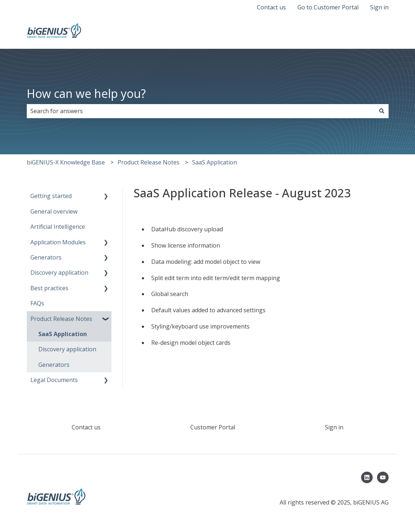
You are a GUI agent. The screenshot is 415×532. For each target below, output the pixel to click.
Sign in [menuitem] (334, 427)
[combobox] (201, 111)
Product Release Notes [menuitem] (61, 319)
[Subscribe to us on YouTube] (383, 477)
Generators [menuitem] (46, 257)
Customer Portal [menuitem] (213, 427)
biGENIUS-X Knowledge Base (66, 162)
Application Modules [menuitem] (58, 242)
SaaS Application (215, 162)
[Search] (382, 111)
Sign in (379, 7)
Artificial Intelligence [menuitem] (58, 227)
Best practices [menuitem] (49, 288)
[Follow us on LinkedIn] (367, 477)
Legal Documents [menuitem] (54, 380)
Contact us (271, 7)
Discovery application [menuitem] (59, 273)
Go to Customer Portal (328, 7)
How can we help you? (86, 93)
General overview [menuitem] (54, 211)
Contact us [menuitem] (86, 427)
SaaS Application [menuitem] (63, 334)
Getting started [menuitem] (51, 196)
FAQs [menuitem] (37, 303)
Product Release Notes (149, 162)
